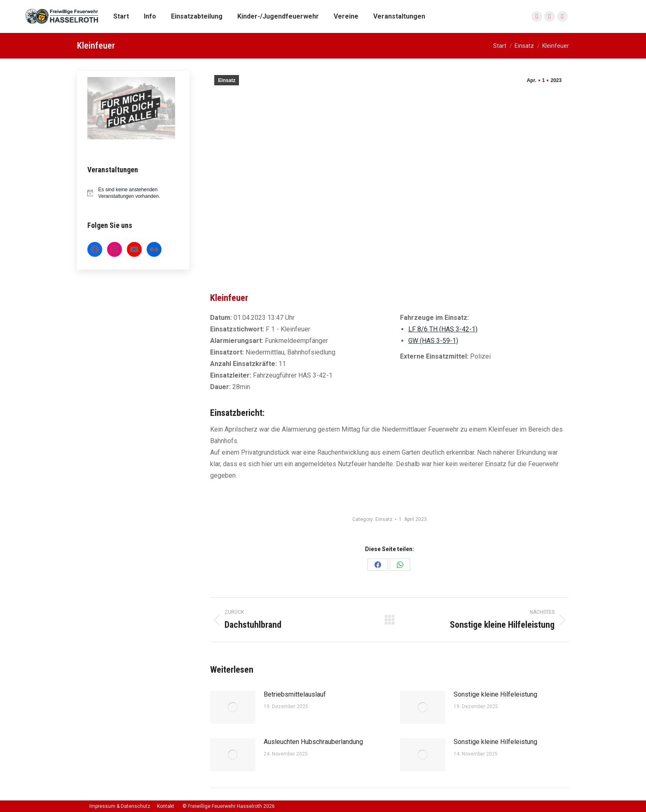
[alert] (133, 193)
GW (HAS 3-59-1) (433, 341)
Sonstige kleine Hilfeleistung (495, 694)
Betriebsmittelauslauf (295, 694)
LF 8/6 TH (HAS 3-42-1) (443, 329)
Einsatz (227, 80)
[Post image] (233, 707)
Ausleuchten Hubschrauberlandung (313, 742)
